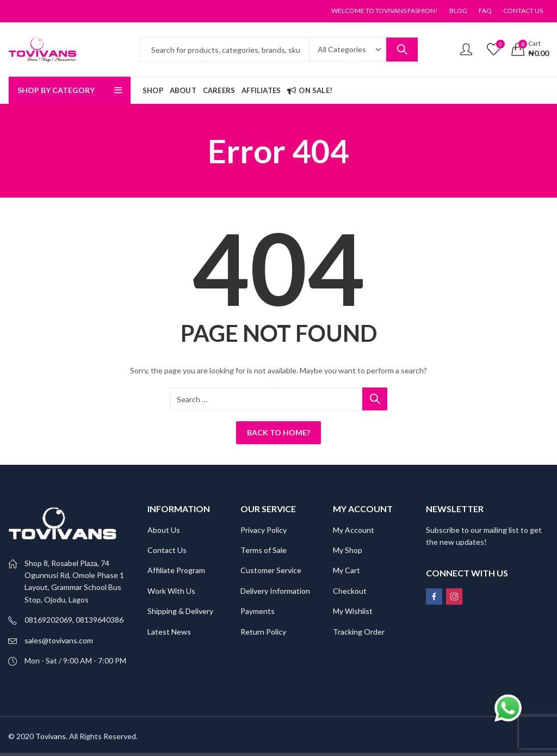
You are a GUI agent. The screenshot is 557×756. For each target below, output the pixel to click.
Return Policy (263, 632)
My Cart (346, 570)
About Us (164, 530)
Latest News (169, 632)
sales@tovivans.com (59, 640)
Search (402, 50)
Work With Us (171, 591)
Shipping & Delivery (180, 611)
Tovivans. (51, 736)
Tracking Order (359, 632)
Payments (258, 611)
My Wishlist (353, 611)
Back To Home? (278, 432)
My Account (354, 530)
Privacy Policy (264, 530)
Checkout (350, 591)
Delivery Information (275, 591)
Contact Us (167, 550)
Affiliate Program (176, 570)
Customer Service (271, 570)
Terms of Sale (264, 550)
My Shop (348, 550)
